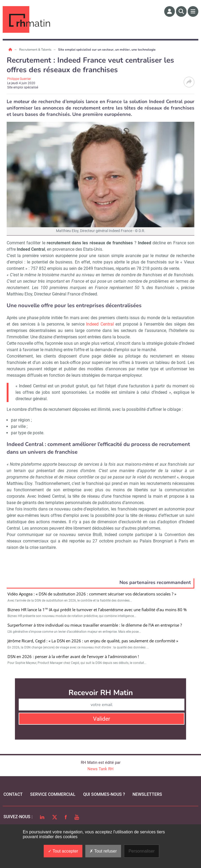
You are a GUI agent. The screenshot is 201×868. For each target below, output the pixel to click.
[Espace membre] (170, 11)
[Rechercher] (181, 11)
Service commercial (53, 794)
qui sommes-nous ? (104, 794)
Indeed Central (100, 324)
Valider (102, 719)
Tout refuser (103, 851)
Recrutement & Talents (36, 50)
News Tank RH (100, 769)
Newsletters (147, 794)
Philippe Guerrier (19, 79)
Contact (13, 794)
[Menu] (193, 11)
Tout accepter (63, 851)
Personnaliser (142, 851)
